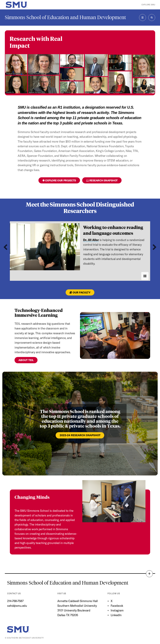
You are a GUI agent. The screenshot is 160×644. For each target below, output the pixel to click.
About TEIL (26, 360)
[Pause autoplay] (145, 276)
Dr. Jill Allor (91, 240)
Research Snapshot (102, 180)
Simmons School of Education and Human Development (65, 17)
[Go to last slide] (5, 247)
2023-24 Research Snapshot (80, 435)
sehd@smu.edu (17, 606)
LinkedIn (116, 615)
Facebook (117, 606)
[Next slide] (155, 247)
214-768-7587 (15, 601)
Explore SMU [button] (148, 5)
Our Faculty (80, 292)
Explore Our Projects (59, 180)
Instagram (117, 610)
